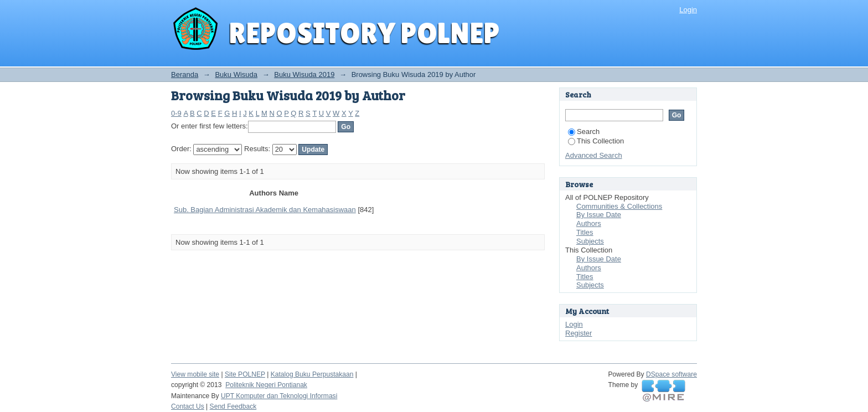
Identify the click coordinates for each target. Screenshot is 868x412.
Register (578, 333)
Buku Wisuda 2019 (304, 74)
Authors (589, 223)
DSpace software (671, 374)
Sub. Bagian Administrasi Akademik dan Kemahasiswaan (265, 210)
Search (584, 132)
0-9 (176, 113)
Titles (585, 232)
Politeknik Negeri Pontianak (266, 385)
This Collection (596, 141)
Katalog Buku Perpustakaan (312, 374)
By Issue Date (599, 215)
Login (688, 10)
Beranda (185, 74)
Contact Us (188, 406)
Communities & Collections (619, 206)
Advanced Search (594, 155)
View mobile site (195, 374)
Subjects (590, 241)
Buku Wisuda (236, 74)
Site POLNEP (245, 374)
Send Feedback (233, 406)
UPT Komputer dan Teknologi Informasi (279, 396)
